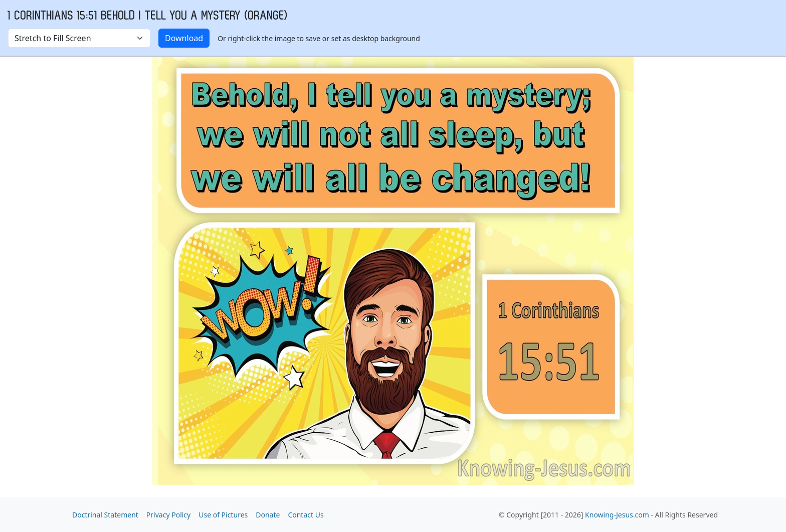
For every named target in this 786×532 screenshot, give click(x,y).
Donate (268, 515)
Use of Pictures (223, 515)
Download (184, 38)
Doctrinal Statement (105, 515)
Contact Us (306, 515)
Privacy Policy (168, 515)
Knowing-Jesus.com (617, 515)
